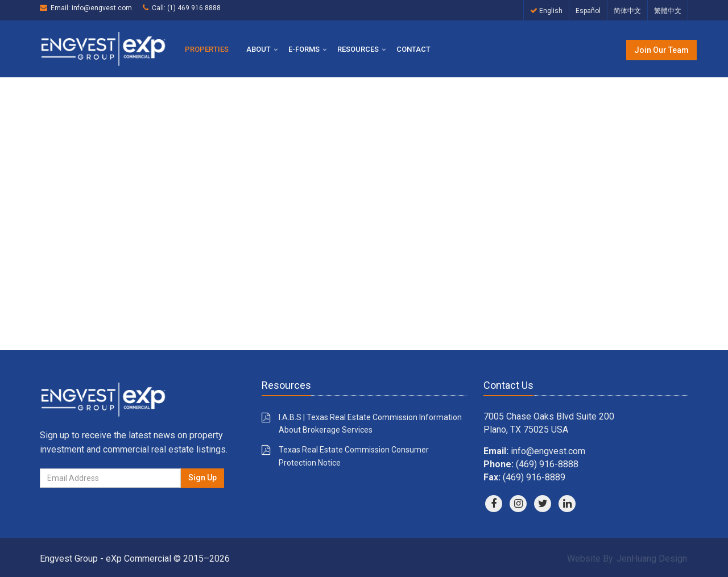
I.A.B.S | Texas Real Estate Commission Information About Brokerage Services (370, 424)
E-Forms (304, 49)
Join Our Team (661, 50)
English (546, 11)
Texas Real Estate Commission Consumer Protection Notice (354, 456)
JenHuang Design (652, 559)
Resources (358, 49)
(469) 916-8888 (547, 464)
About (258, 49)
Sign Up (202, 478)
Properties (207, 49)
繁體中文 (668, 11)
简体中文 (627, 11)
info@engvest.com (102, 8)
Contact (413, 49)
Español (588, 11)
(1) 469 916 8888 (194, 8)
